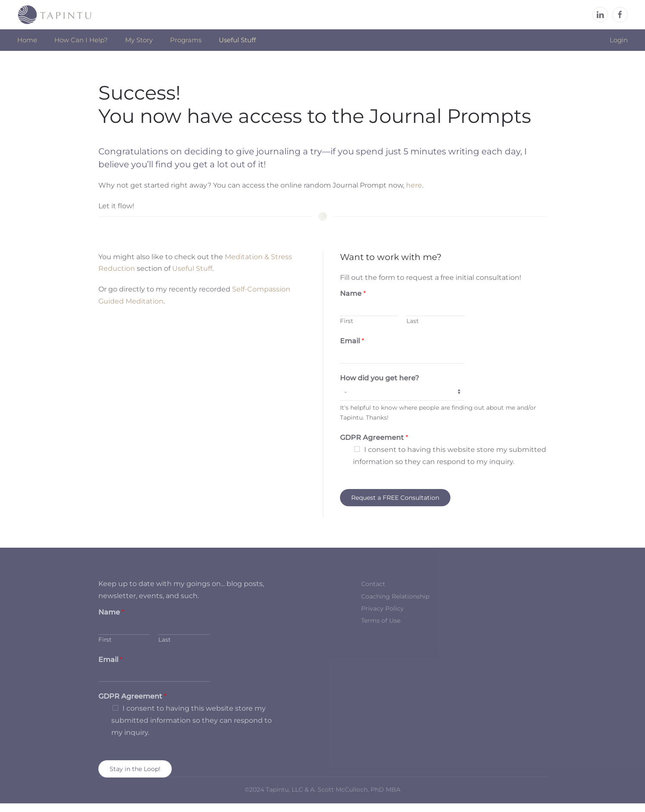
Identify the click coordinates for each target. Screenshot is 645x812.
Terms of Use (381, 621)
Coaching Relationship (395, 596)
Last (413, 321)
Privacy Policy (382, 608)
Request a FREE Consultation (395, 498)
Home (27, 40)
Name (353, 293)
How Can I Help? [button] (81, 40)
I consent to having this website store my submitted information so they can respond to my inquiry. (192, 720)
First (347, 321)
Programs (186, 40)
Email (352, 341)
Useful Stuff (192, 268)
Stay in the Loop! (135, 769)
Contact (373, 584)
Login (619, 40)
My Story (139, 40)
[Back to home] (55, 15)
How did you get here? (379, 378)
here (414, 185)
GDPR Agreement (374, 437)
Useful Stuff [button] (237, 40)
